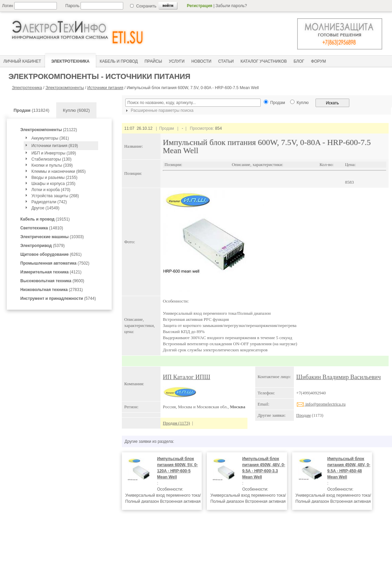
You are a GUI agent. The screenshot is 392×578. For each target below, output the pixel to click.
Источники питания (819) (55, 146)
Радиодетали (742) (49, 202)
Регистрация (200, 6)
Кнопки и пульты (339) (52, 165)
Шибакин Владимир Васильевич (339, 377)
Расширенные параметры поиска (159, 110)
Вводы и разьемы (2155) (55, 178)
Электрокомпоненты (65, 88)
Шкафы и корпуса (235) (53, 184)
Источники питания (105, 88)
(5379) (42, 246)
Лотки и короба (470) (51, 190)
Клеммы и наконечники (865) (59, 171)
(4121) (51, 272)
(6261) (51, 254)
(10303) (52, 237)
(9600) (52, 281)
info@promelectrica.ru (321, 404)
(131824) (31, 110)
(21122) (49, 130)
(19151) (45, 219)
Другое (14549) (46, 208)
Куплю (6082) (77, 110)
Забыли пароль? (231, 6)
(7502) (55, 263)
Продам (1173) (176, 423)
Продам (303, 415)
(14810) (42, 228)
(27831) (52, 290)
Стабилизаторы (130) (52, 159)
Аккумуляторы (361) (50, 138)
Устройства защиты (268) (55, 196)
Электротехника (27, 88)
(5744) (58, 298)
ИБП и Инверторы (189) (54, 153)
